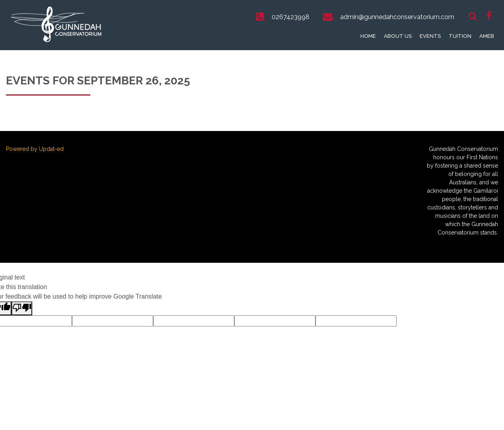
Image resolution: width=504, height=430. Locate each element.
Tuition (460, 36)
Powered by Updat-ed (35, 149)
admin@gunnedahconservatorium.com (397, 17)
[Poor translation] (22, 308)
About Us (398, 36)
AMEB (487, 36)
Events (430, 36)
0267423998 (291, 17)
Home (368, 36)
